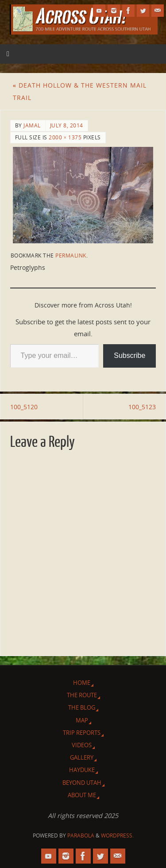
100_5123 (142, 407)
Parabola (81, 835)
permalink (71, 255)
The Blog (82, 707)
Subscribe (129, 355)
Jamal (32, 125)
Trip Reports (82, 733)
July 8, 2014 (67, 125)
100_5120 (24, 407)
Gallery (82, 757)
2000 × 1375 (65, 137)
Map (82, 720)
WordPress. (117, 835)
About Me (82, 795)
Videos (82, 745)
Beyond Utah (82, 783)
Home (82, 683)
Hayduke (82, 770)
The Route (82, 695)
